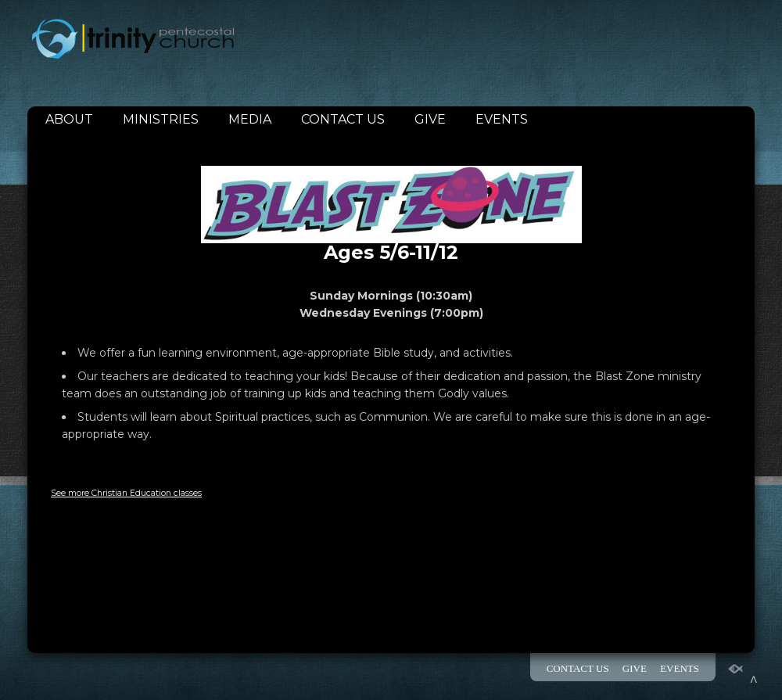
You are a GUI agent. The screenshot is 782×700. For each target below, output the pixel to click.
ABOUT (69, 119)
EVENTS (502, 119)
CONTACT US (343, 119)
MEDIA (250, 119)
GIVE (430, 119)
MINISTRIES (161, 119)
